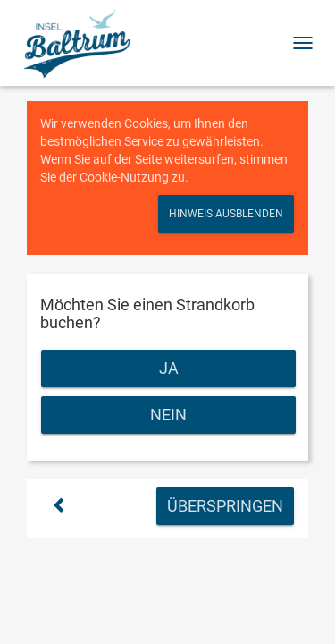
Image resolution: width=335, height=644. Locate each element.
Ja (169, 368)
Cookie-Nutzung (124, 177)
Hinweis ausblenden (226, 214)
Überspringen (225, 506)
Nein (168, 415)
